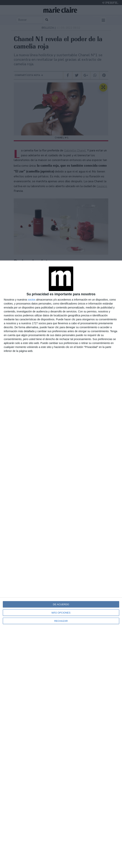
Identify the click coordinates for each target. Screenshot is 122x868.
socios (32, 300)
